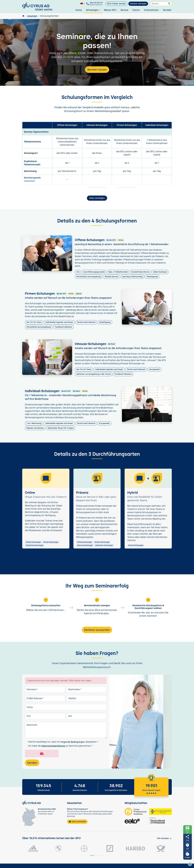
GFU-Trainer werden (116, 4)
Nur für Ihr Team (34, 322)
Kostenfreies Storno (140, 272)
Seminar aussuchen (97, 630)
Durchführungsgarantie (94, 272)
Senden (32, 763)
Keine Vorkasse (160, 272)
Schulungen (93, 10)
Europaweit (154, 369)
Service (124, 10)
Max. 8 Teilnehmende (118, 272)
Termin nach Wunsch (86, 322)
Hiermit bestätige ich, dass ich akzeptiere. (63, 742)
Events (136, 10)
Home (79, 10)
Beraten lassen (97, 70)
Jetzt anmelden (77, 822)
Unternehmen (151, 10)
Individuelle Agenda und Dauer (59, 322)
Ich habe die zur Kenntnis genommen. (61, 746)
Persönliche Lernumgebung (89, 277)
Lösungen (32, 16)
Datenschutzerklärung (53, 746)
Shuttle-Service (112, 277)
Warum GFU (110, 10)
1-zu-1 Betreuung (34, 423)
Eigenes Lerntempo (35, 428)
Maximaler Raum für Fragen (61, 428)
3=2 (78, 272)
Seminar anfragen (138, 4)
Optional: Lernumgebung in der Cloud (93, 374)
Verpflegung (152, 277)
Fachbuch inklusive (63, 327)
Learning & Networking (132, 277)
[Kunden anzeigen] (164, 838)
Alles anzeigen (97, 198)
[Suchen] (161, 4)
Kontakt (167, 10)
